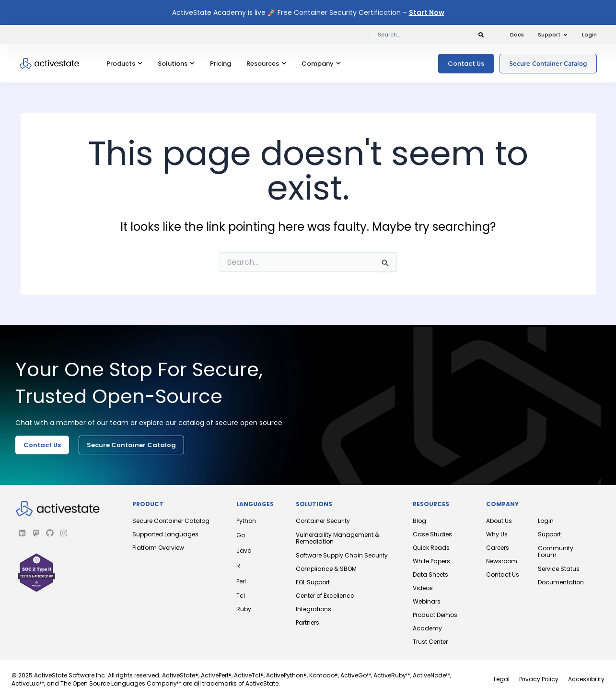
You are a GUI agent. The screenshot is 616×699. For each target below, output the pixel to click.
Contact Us (503, 575)
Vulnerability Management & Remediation (337, 538)
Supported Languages (165, 534)
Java (244, 551)
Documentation (561, 582)
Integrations (314, 609)
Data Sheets (430, 575)
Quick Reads (431, 548)
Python (246, 521)
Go (241, 535)
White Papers (431, 561)
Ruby (244, 609)
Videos (423, 588)
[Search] (481, 33)
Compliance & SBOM (326, 569)
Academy (427, 628)
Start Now (427, 12)
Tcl (241, 596)
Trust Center (430, 642)
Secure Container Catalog (171, 521)
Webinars (427, 601)
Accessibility (586, 679)
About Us (499, 521)
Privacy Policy (539, 679)
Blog (419, 521)
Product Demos (435, 615)
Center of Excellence (325, 596)
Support (549, 534)
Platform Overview (158, 548)
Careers (498, 548)
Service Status (559, 569)
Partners (308, 622)
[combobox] (418, 35)
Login (546, 521)
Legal (502, 679)
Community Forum (556, 551)
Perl (241, 581)
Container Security (323, 521)
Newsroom (502, 561)
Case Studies (432, 534)
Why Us (497, 534)
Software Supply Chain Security (342, 555)
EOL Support (313, 582)
